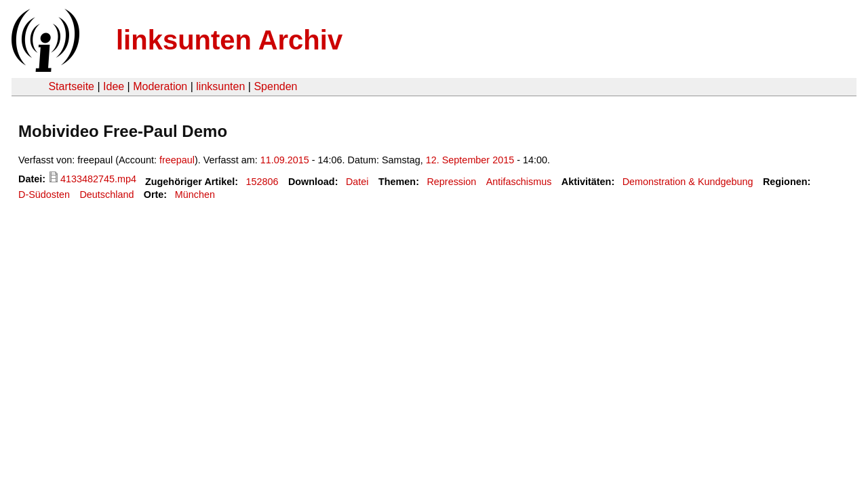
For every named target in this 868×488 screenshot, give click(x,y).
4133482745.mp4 (98, 179)
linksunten (220, 86)
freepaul (177, 160)
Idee (114, 86)
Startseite (71, 86)
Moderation (160, 86)
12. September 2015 (470, 160)
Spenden (275, 86)
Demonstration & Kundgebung (688, 182)
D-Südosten (44, 195)
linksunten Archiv (229, 40)
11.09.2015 (285, 160)
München (195, 195)
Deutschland (106, 195)
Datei (357, 182)
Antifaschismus (519, 182)
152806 (262, 182)
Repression (451, 182)
